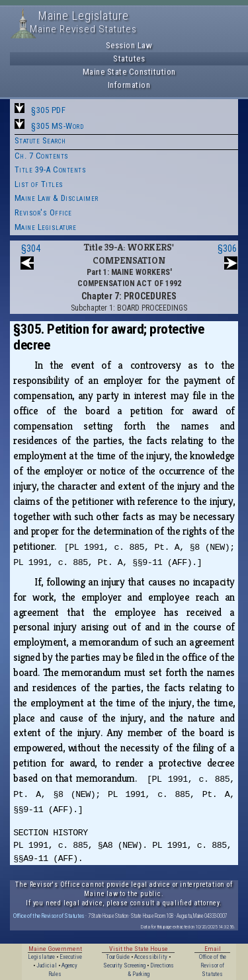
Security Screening (124, 965)
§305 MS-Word (57, 126)
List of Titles (39, 184)
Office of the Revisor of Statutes (49, 916)
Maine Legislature (46, 227)
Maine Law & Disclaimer (57, 198)
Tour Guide (118, 957)
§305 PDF (48, 110)
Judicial (47, 965)
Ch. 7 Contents (42, 156)
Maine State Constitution (129, 72)
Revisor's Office (43, 212)
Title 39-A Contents (51, 170)
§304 (31, 248)
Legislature (41, 957)
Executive (71, 957)
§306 (227, 248)
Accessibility (151, 957)
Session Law (129, 45)
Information (129, 85)
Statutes (129, 58)
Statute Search (40, 140)
